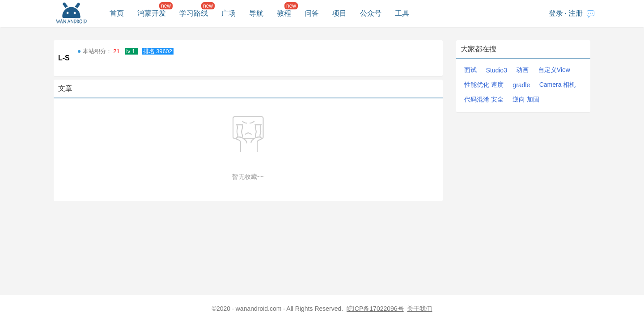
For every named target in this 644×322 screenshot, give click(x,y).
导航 (256, 13)
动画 (522, 70)
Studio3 (496, 70)
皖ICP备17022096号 (375, 309)
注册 (576, 13)
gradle (521, 85)
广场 (229, 13)
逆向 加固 (526, 99)
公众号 (371, 13)
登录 (556, 13)
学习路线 (194, 13)
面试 (470, 70)
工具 (402, 13)
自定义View (554, 70)
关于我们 (419, 309)
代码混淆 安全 (484, 99)
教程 (284, 13)
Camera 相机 (558, 85)
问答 (312, 13)
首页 (117, 13)
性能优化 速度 (484, 85)
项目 (339, 13)
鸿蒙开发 (152, 13)
